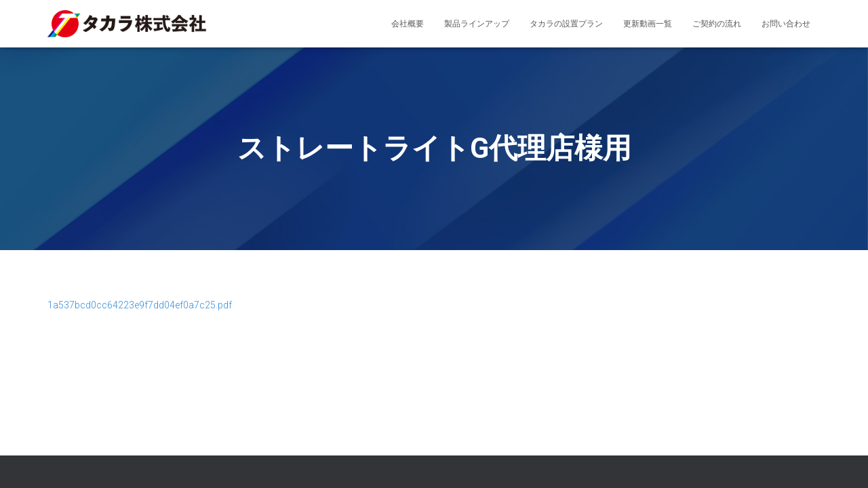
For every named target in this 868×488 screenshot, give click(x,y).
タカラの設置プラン (566, 24)
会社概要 (408, 24)
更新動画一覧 (648, 24)
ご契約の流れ (717, 24)
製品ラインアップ (477, 24)
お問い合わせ (786, 24)
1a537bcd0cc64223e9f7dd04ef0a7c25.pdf (140, 305)
